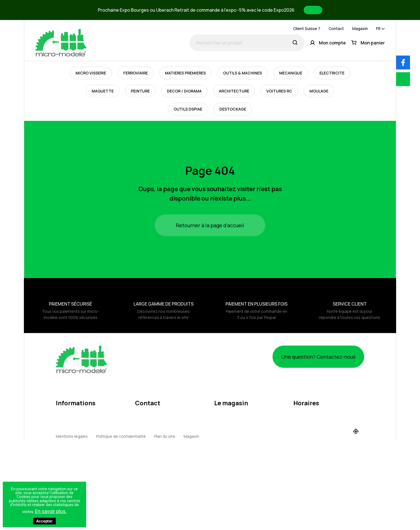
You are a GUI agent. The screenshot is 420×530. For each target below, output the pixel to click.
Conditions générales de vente (85, 415)
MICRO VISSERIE (91, 73)
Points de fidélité (72, 478)
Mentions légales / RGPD (78, 404)
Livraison (64, 457)
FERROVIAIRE (136, 73)
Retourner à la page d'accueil (210, 225)
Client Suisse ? (307, 28)
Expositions (67, 468)
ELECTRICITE (332, 73)
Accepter (44, 521)
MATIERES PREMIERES (185, 73)
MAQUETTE (103, 91)
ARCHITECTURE (234, 91)
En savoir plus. (51, 511)
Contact (336, 28)
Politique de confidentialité (121, 522)
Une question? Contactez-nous (309, 357)
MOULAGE (319, 91)
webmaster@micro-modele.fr (162, 431)
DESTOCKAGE (233, 109)
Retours (63, 447)
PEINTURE (140, 91)
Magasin (360, 28)
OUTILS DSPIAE (188, 109)
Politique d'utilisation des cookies (87, 436)
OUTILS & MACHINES (242, 73)
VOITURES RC (279, 91)
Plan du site (165, 522)
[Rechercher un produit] (247, 43)
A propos (64, 425)
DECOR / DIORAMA (184, 91)
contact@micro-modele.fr (159, 422)
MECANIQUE (291, 73)
